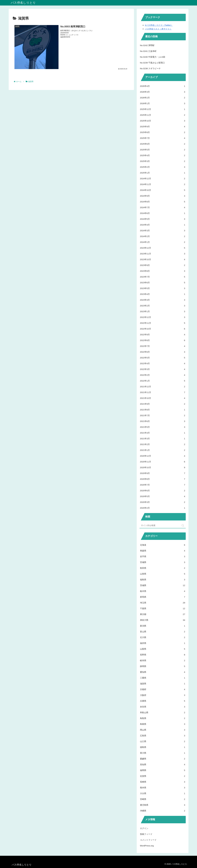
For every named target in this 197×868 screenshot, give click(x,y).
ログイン (144, 828)
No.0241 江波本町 (148, 51)
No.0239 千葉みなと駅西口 (152, 63)
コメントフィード (148, 840)
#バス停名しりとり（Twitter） (159, 25)
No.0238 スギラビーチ (150, 68)
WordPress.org (147, 846)
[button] (183, 525)
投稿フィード (146, 834)
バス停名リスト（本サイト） (158, 29)
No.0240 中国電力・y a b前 (153, 57)
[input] (163, 525)
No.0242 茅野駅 (147, 45)
